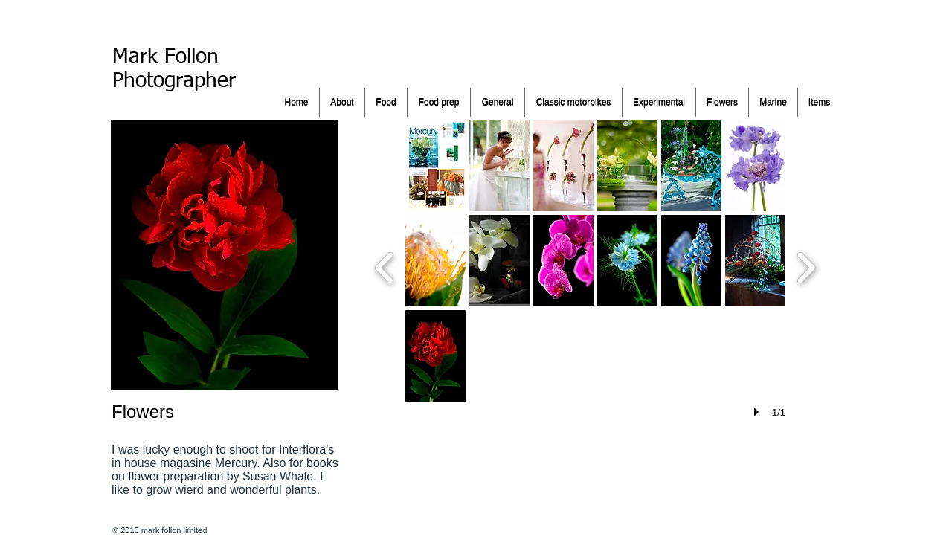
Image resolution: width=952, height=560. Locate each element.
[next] (806, 266)
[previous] (385, 266)
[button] (435, 165)
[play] (759, 412)
